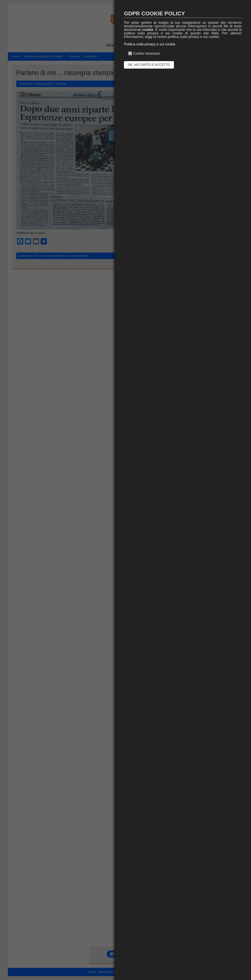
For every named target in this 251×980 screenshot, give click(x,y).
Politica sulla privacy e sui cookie (150, 44)
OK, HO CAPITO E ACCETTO (149, 65)
